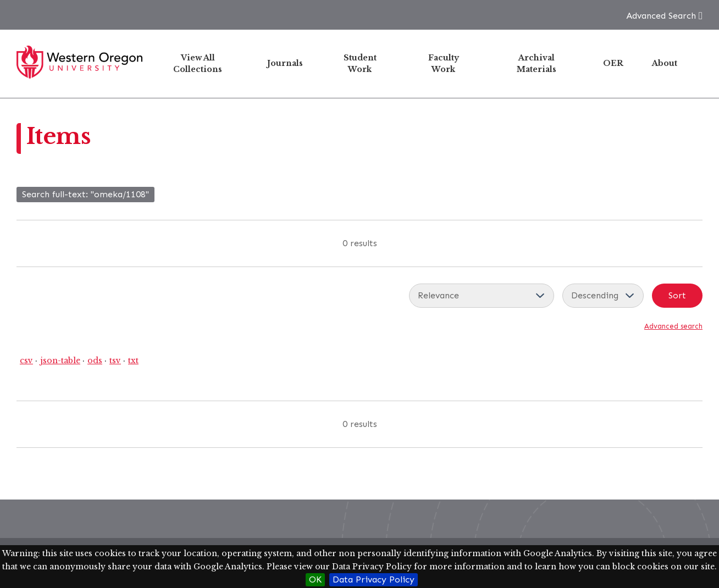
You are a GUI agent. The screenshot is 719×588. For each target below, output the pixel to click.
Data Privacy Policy (374, 579)
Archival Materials (537, 63)
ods (95, 360)
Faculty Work (444, 63)
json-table (60, 360)
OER (613, 63)
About (665, 63)
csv (26, 360)
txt (133, 360)
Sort (677, 295)
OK (315, 579)
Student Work (360, 63)
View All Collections (198, 63)
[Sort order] (603, 296)
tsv (115, 360)
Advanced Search (661, 16)
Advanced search (673, 326)
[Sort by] (482, 296)
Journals (285, 63)
